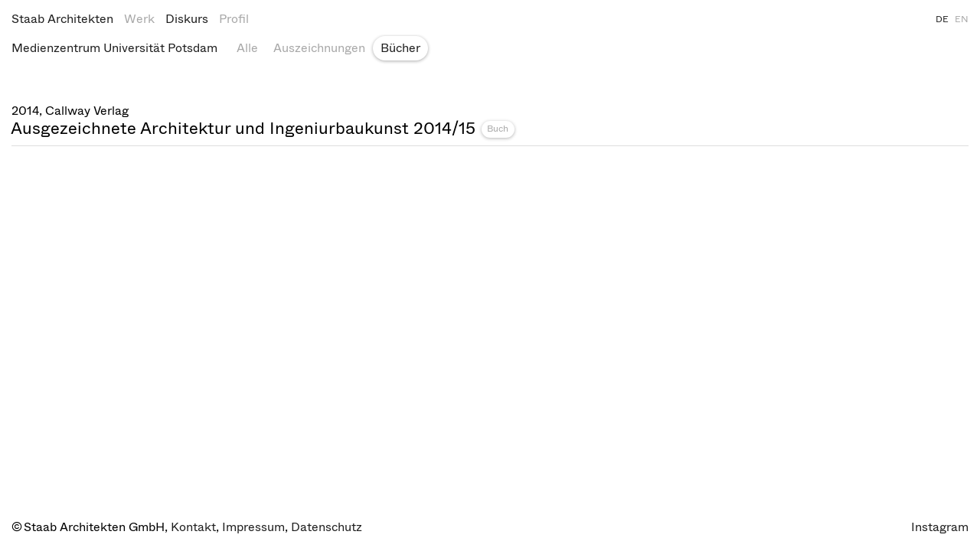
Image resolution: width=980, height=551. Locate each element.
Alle (247, 48)
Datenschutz (327, 527)
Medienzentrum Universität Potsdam (114, 48)
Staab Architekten (62, 19)
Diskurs (187, 19)
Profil (234, 19)
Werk (139, 19)
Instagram (940, 527)
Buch (498, 129)
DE (942, 19)
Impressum (253, 527)
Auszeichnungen (319, 48)
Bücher (400, 48)
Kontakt (193, 527)
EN (962, 19)
